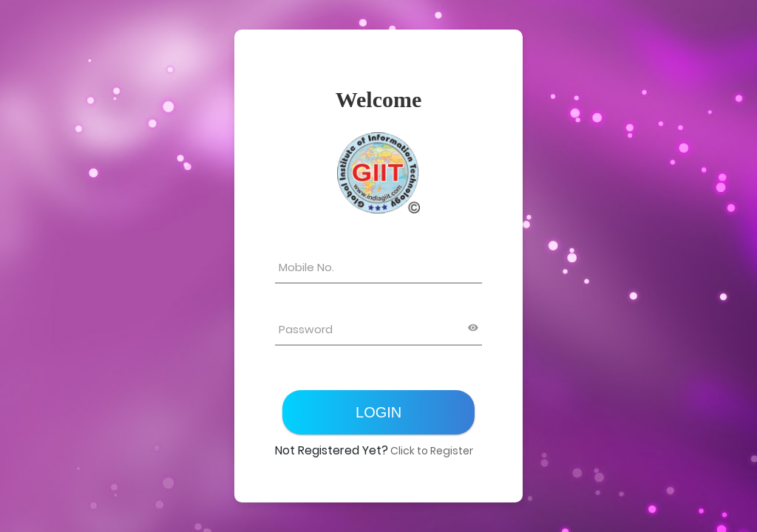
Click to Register (431, 451)
